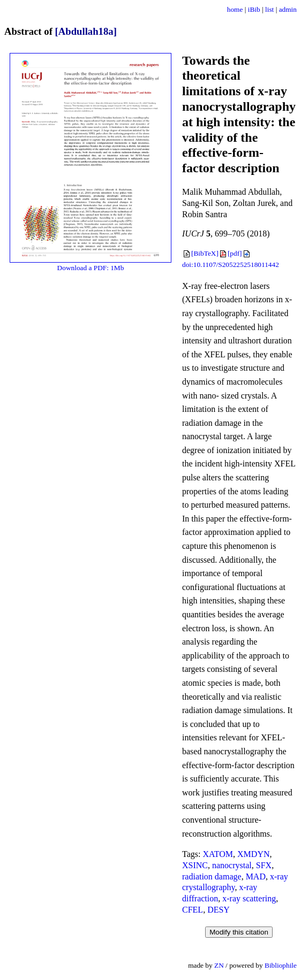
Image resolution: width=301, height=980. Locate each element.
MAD (256, 876)
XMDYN (253, 854)
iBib (254, 9)
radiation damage (212, 876)
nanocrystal (232, 865)
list (269, 9)
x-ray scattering (249, 898)
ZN (219, 965)
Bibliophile (281, 965)
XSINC (195, 865)
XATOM (218, 854)
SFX (264, 865)
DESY (219, 910)
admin (288, 9)
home (235, 9)
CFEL (193, 910)
